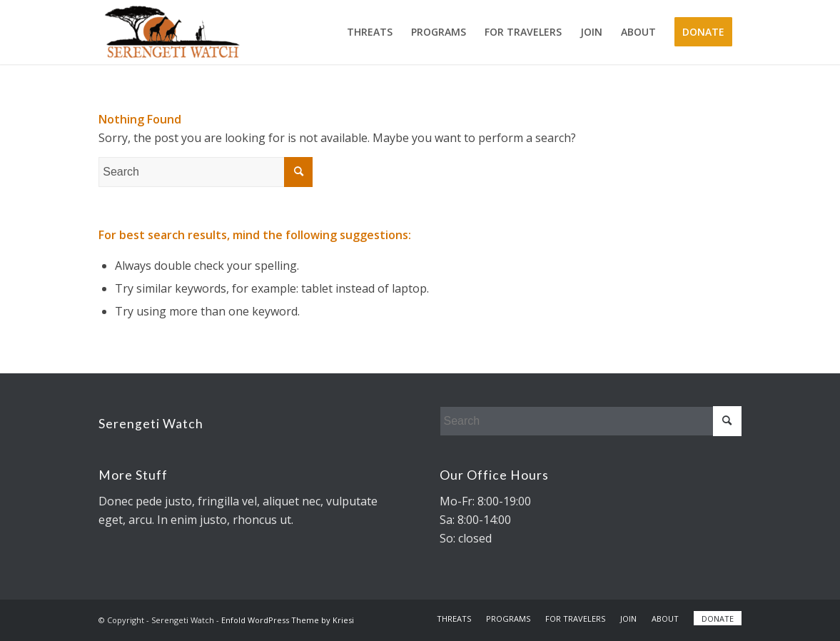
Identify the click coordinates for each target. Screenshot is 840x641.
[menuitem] (370, 32)
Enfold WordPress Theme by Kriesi (288, 620)
